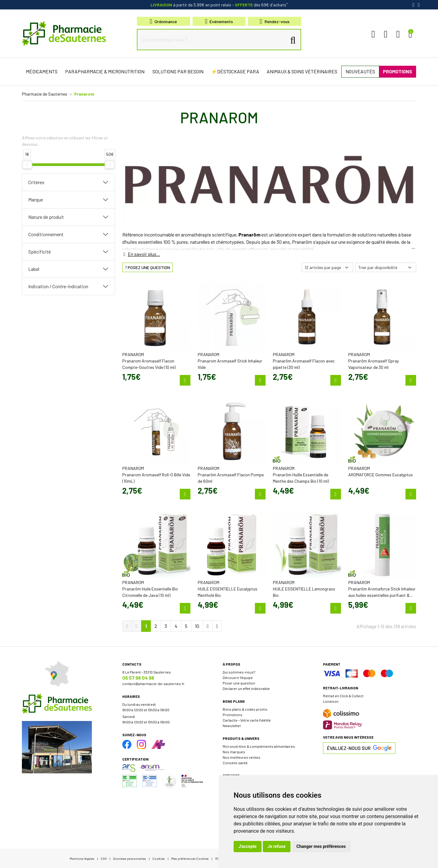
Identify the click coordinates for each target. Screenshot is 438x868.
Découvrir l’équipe (238, 677)
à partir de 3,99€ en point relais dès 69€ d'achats (219, 5)
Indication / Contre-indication (58, 286)
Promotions (233, 715)
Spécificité (40, 252)
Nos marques (234, 752)
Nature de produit (46, 217)
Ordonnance (164, 21)
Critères (36, 182)
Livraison (331, 701)
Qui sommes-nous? (239, 672)
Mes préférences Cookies (190, 858)
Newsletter (232, 726)
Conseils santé (235, 763)
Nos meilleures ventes (242, 757)
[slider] (27, 165)
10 (197, 626)
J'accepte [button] (248, 846)
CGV (104, 858)
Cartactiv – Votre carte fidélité (247, 720)
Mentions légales (82, 858)
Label (34, 269)
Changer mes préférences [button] (321, 846)
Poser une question (239, 683)
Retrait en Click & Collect (343, 696)
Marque (36, 199)
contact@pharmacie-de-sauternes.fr (153, 684)
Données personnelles (130, 858)
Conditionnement (46, 234)
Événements (219, 21)
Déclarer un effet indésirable (246, 688)
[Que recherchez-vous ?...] (213, 40)
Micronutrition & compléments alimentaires (259, 746)
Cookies (159, 858)
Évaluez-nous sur (359, 748)
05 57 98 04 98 (138, 678)
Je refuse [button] (277, 846)
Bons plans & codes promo (245, 709)
